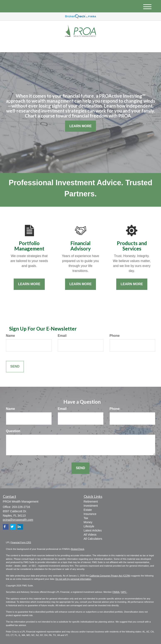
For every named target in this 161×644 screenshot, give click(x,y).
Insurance (90, 514)
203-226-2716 (116, 45)
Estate (88, 510)
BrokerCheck (78, 549)
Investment (91, 506)
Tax (86, 518)
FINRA (116, 592)
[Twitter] (38, 46)
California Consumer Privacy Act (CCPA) (110, 576)
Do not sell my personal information (73, 579)
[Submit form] (15, 367)
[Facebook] (50, 46)
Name (11, 336)
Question (13, 431)
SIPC (124, 592)
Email (62, 336)
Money (88, 522)
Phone (115, 336)
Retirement (91, 502)
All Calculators (93, 539)
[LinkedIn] (44, 46)
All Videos (90, 535)
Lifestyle (89, 526)
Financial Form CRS (21, 542)
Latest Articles (93, 530)
